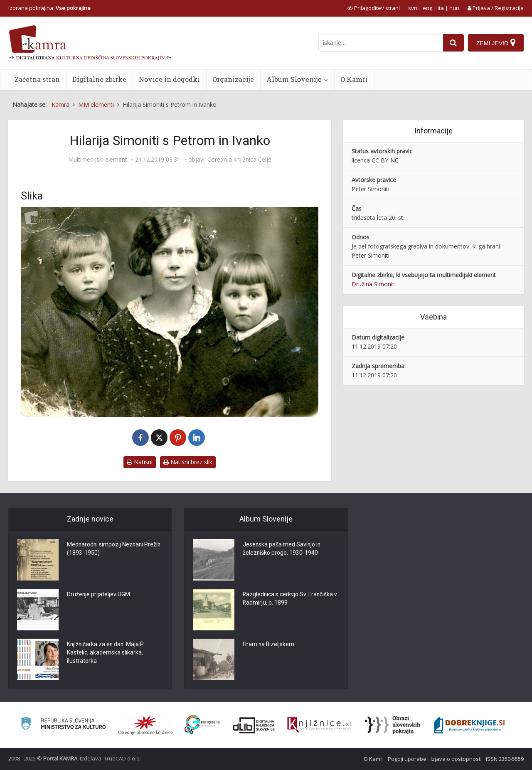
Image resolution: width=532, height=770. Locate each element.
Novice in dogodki (169, 79)
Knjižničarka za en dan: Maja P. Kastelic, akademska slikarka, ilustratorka (106, 653)
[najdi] (453, 43)
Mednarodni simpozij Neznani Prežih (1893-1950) (115, 549)
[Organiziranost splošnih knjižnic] (145, 725)
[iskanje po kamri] (381, 43)
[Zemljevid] (496, 43)
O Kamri (354, 79)
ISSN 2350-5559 (505, 759)
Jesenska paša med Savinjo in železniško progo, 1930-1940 (282, 549)
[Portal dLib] (254, 725)
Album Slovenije (294, 79)
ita (441, 8)
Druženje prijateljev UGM (99, 595)
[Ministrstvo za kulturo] (63, 725)
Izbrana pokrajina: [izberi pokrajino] (49, 8)
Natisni (140, 462)
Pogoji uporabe (407, 759)
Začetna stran (37, 79)
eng (427, 8)
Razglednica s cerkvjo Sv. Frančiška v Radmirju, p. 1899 (291, 599)
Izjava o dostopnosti (456, 759)
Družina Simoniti (374, 284)
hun (454, 8)
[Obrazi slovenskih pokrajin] (393, 725)
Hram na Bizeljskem (269, 645)
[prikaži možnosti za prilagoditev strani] (374, 8)
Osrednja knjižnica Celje (239, 160)
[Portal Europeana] (202, 725)
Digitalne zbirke (99, 79)
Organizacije (233, 79)
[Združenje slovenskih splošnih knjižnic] (319, 725)
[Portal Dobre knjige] (469, 725)
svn (413, 8)
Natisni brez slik (188, 462)
